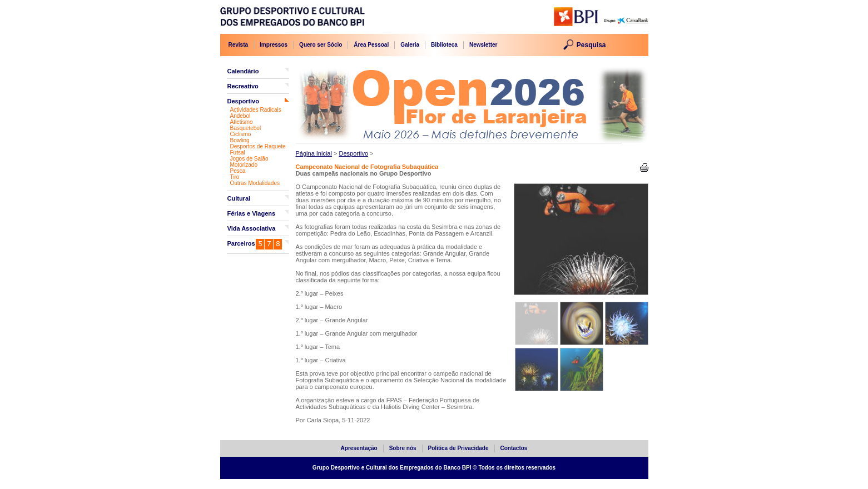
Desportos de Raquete (258, 146)
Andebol (240, 116)
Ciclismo (241, 134)
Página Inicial (314, 153)
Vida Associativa (252, 228)
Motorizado (244, 165)
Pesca (238, 171)
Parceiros (241, 243)
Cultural (239, 198)
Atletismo (242, 122)
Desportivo (243, 101)
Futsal (238, 153)
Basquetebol (246, 128)
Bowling (240, 140)
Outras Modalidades (255, 183)
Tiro (235, 177)
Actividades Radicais (256, 110)
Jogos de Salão (249, 159)
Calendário (243, 71)
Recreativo (243, 86)
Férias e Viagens (252, 213)
